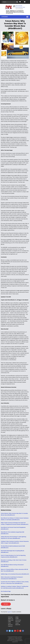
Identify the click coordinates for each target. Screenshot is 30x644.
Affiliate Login (18, 622)
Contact (10, 626)
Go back (6, 604)
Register (18, 625)
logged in (9, 612)
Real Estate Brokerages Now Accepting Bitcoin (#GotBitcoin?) (13, 552)
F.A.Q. (9, 623)
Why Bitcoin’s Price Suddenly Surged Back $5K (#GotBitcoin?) (13, 533)
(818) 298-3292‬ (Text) (20, 7)
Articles (10, 625)
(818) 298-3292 (19, 6)
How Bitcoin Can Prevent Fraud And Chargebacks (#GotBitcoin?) (13, 528)
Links (10, 622)
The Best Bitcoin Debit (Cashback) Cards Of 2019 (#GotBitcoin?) (13, 547)
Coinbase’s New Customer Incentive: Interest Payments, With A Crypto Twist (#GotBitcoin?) (15, 542)
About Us (11, 619)
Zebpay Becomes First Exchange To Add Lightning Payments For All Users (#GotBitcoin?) (13, 538)
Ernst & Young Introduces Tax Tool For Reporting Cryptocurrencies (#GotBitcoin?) (13, 556)
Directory (11, 620)
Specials (10, 617)
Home (17, 617)
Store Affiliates (18, 619)
